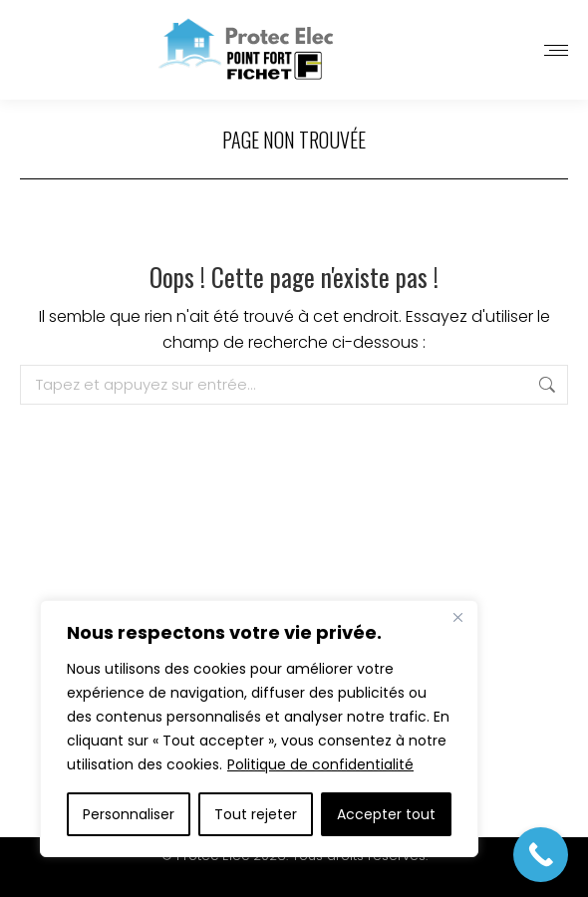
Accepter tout (386, 814)
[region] (259, 729)
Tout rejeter (256, 814)
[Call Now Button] (541, 855)
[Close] (457, 617)
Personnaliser (129, 814)
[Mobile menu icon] (556, 50)
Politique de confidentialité (320, 764)
